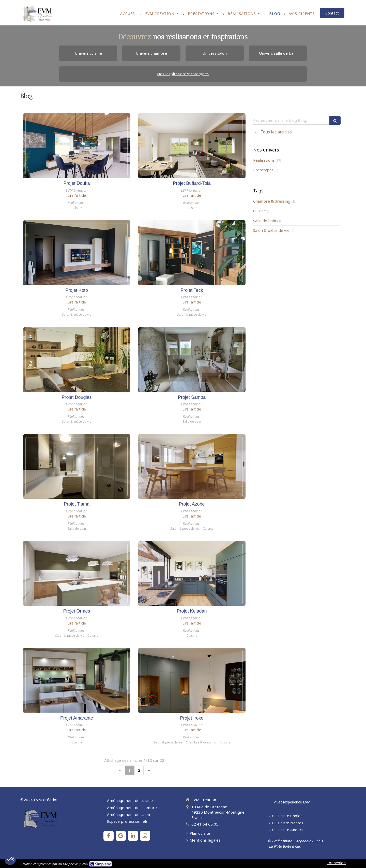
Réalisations (264, 160)
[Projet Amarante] (77, 680)
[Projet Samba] (192, 360)
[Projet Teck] (192, 253)
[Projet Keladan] (192, 573)
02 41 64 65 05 (205, 824)
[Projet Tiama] (77, 467)
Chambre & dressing (272, 201)
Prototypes (263, 170)
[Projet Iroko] (192, 680)
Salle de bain (265, 221)
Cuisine (260, 211)
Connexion (336, 863)
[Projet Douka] (77, 146)
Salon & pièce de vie (271, 230)
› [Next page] (149, 770)
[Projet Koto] (77, 253)
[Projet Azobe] (192, 467)
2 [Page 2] (139, 770)
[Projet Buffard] (192, 146)
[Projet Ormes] (77, 573)
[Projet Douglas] (77, 360)
